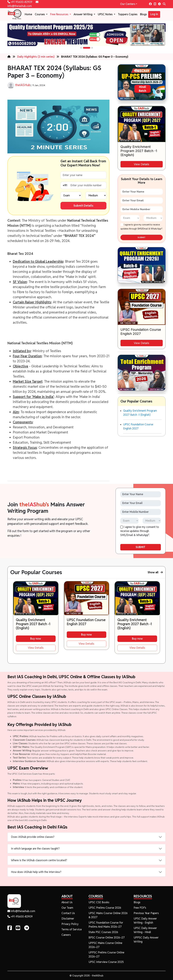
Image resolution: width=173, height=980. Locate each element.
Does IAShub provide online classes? (33, 837)
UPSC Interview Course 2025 (106, 962)
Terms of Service (72, 929)
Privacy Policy (70, 924)
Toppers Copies (128, 14)
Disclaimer (68, 919)
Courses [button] (40, 14)
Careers (66, 935)
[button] (81, 48)
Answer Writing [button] (83, 14)
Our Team (67, 908)
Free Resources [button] (60, 14)
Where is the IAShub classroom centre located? (39, 860)
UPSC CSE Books (99, 902)
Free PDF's (140, 908)
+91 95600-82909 (20, 2)
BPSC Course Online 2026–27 (107, 938)
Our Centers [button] (128, 4)
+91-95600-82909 (20, 917)
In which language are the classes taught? (35, 849)
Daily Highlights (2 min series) (36, 57)
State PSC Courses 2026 (103, 932)
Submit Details (83, 206)
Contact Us (68, 913)
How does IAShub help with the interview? (36, 872)
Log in (154, 14)
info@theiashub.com (21, 911)
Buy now (36, 639)
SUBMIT (141, 237)
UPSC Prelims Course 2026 (105, 908)
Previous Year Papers (146, 913)
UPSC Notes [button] (106, 14)
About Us (67, 902)
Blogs (143, 14)
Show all (155, 572)
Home (28, 14)
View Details (141, 164)
